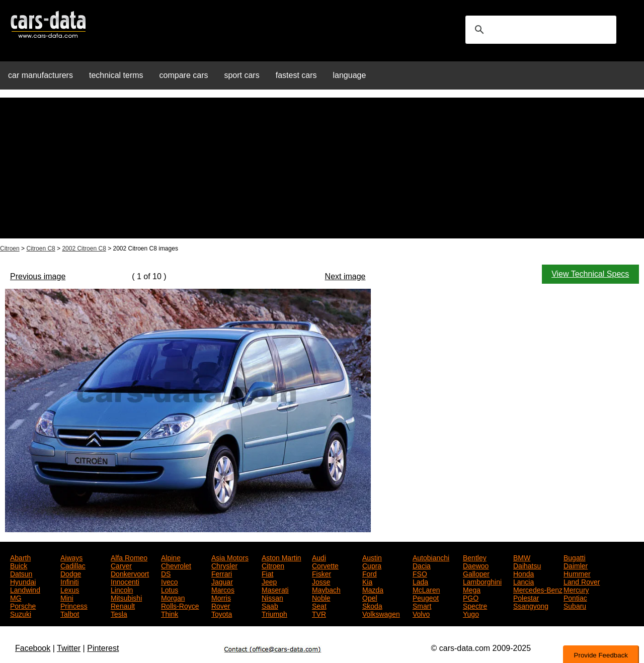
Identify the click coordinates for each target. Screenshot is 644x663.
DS (166, 573)
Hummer (577, 573)
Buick (19, 565)
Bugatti (575, 557)
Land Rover (582, 581)
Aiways (71, 557)
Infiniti (70, 581)
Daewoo (476, 565)
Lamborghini (482, 581)
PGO (471, 597)
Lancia (524, 581)
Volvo (421, 613)
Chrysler (224, 565)
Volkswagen (381, 613)
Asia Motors (230, 557)
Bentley (475, 557)
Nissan (272, 597)
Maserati (275, 589)
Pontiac (575, 597)
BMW (522, 557)
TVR (319, 613)
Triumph (274, 613)
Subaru (575, 605)
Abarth (20, 557)
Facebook (33, 648)
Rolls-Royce (180, 605)
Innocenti (125, 581)
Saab (270, 605)
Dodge (71, 573)
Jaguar (222, 581)
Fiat (267, 573)
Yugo (471, 613)
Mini (67, 597)
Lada (420, 581)
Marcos (223, 589)
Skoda (372, 605)
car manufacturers (41, 75)
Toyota (222, 613)
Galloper (476, 573)
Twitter (69, 648)
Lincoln (122, 589)
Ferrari (222, 573)
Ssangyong (531, 605)
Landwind (25, 589)
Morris (221, 597)
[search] (539, 30)
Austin (372, 557)
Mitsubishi (126, 597)
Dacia (422, 565)
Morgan (173, 597)
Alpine (171, 557)
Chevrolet (176, 565)
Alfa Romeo (129, 557)
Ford (370, 573)
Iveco (169, 581)
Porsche (23, 605)
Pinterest (103, 648)
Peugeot (426, 597)
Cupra (372, 565)
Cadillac (73, 565)
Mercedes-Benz (538, 589)
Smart (422, 605)
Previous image (38, 276)
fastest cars (296, 75)
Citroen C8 (41, 248)
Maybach (326, 589)
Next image (345, 276)
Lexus (70, 589)
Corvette (325, 565)
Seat (319, 605)
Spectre (475, 605)
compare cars (184, 75)
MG (16, 597)
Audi (319, 557)
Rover (221, 605)
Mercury (576, 589)
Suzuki (21, 613)
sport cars (242, 75)
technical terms (116, 75)
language (350, 75)
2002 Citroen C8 (84, 248)
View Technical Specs (590, 274)
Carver (121, 565)
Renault (123, 605)
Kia (367, 581)
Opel (370, 597)
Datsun (21, 573)
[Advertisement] (322, 168)
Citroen (10, 248)
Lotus (170, 589)
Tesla (119, 613)
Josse (321, 581)
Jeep (269, 581)
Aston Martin (281, 557)
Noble (321, 597)
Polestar (526, 597)
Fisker (321, 573)
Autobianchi (431, 557)
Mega (472, 589)
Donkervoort (130, 573)
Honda (524, 573)
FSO (420, 573)
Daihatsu (527, 565)
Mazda (373, 589)
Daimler (576, 565)
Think (170, 613)
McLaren (426, 589)
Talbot (70, 613)
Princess (74, 605)
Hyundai (23, 581)
